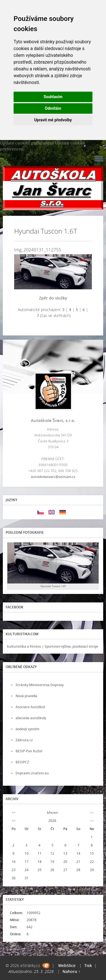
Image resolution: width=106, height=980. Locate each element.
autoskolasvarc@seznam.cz (53, 477)
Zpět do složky (53, 298)
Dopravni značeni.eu (32, 773)
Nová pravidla (26, 696)
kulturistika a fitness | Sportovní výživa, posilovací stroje (53, 646)
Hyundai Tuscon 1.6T (53, 586)
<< (14, 812)
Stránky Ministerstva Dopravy (40, 685)
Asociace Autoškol (30, 707)
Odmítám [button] (53, 108)
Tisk (88, 965)
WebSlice (67, 965)
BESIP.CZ (22, 762)
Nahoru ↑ (71, 971)
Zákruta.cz (24, 740)
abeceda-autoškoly (31, 718)
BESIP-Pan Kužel (29, 751)
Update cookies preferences (27, 143)
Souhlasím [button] (53, 97)
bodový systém (27, 729)
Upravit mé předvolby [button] (53, 120)
